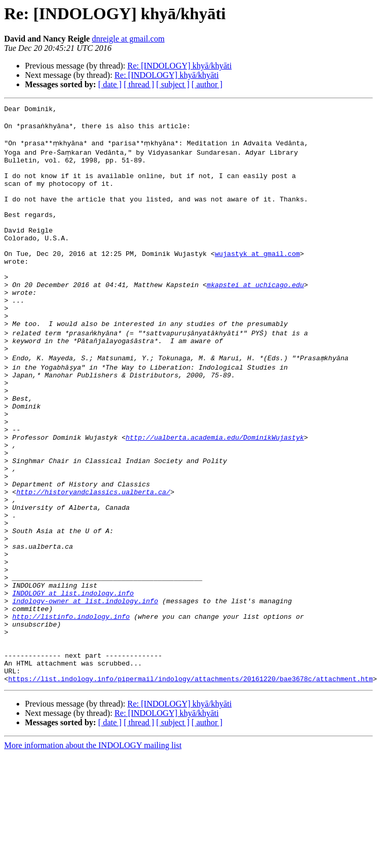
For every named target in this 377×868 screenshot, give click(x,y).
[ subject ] (173, 84)
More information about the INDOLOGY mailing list (93, 850)
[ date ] (110, 84)
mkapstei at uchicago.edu (255, 316)
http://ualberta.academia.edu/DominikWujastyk (215, 493)
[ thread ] (139, 84)
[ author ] (207, 84)
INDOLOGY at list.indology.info (73, 680)
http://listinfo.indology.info (71, 708)
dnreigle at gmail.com (128, 39)
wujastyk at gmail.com (258, 278)
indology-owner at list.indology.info (85, 689)
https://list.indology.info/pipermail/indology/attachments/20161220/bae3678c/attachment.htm (191, 783)
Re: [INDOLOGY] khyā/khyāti (179, 66)
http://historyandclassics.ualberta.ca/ (93, 559)
